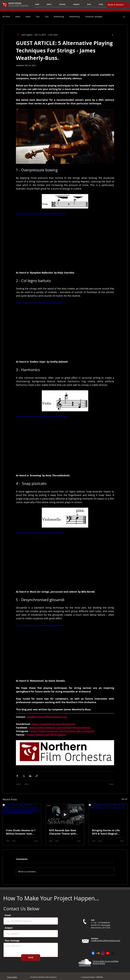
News (18, 17)
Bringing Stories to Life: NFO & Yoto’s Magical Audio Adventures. (106, 832)
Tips (38, 17)
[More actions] (112, 35)
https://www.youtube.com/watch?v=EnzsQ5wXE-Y (40, 303)
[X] (113, 953)
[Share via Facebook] (17, 776)
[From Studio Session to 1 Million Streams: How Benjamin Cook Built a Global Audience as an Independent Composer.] (22, 815)
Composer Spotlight (94, 17)
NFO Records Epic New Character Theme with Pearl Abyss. (62, 832)
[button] (62, 4)
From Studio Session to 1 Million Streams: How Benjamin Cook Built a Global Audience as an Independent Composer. (21, 832)
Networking (59, 17)
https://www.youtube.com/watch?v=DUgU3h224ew (41, 416)
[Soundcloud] (98, 953)
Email (8, 915)
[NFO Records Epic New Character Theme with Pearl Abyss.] (65, 815)
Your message (12, 941)
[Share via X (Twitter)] (24, 776)
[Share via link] (37, 776)
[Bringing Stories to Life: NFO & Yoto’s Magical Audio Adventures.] (108, 815)
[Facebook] (93, 953)
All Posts (6, 17)
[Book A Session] (116, 5)
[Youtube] (108, 953)
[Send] (31, 958)
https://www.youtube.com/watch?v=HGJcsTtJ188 (40, 533)
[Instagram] (103, 953)
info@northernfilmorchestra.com (106, 941)
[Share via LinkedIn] (30, 776)
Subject (9, 928)
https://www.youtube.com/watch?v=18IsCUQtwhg (41, 214)
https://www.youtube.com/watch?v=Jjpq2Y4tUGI (40, 625)
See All (124, 799)
